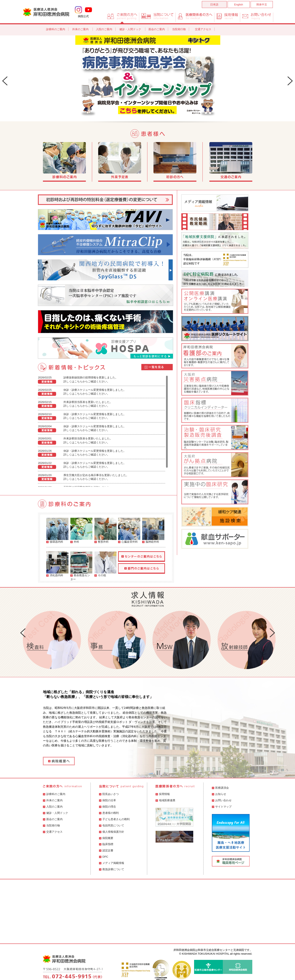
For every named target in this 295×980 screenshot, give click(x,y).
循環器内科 (57, 531)
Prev (5, 81)
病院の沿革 (108, 800)
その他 (106, 564)
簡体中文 (262, 5)
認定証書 (106, 850)
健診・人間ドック (131, 29)
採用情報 (163, 794)
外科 (81, 531)
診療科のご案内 (56, 29)
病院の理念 (108, 807)
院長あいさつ (109, 794)
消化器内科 (57, 564)
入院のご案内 (104, 29)
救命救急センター (81, 565)
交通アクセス (203, 29)
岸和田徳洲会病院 (46, 12)
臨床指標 (106, 844)
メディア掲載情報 (112, 863)
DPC (104, 857)
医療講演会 (220, 788)
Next (290, 81)
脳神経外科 (153, 531)
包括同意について (112, 825)
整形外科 (106, 531)
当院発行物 (179, 29)
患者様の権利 (109, 813)
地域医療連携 (165, 800)
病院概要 (106, 838)
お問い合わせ (222, 800)
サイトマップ (222, 807)
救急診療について (112, 869)
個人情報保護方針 (112, 832)
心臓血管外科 (129, 531)
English (239, 5)
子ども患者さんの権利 (114, 819)
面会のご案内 (157, 29)
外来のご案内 (81, 29)
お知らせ (219, 794)
